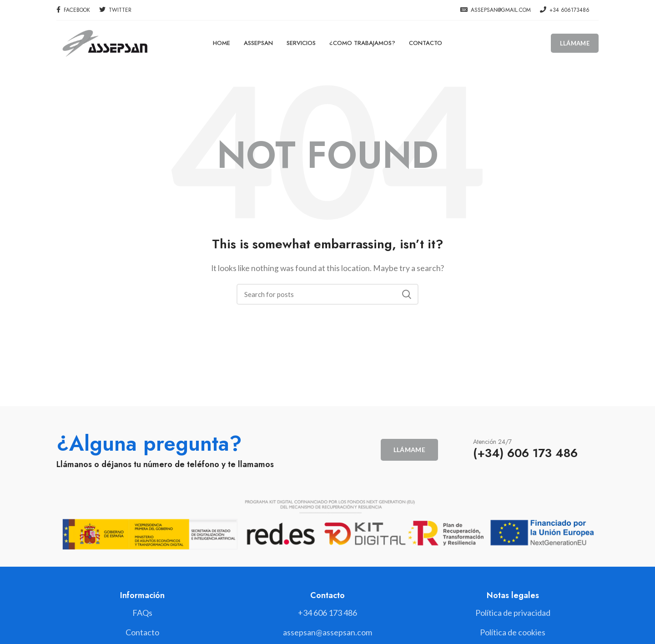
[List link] (327, 613)
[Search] (327, 294)
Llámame (575, 43)
